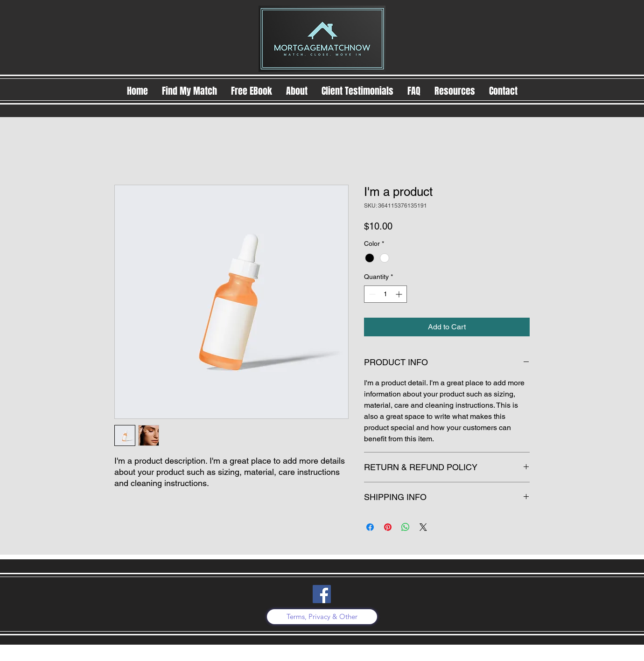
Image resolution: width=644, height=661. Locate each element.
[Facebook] (322, 594)
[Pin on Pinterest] (388, 527)
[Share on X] (423, 527)
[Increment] (400, 294)
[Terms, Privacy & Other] (322, 617)
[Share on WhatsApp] (406, 527)
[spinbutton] (385, 294)
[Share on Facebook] (370, 527)
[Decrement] (371, 294)
